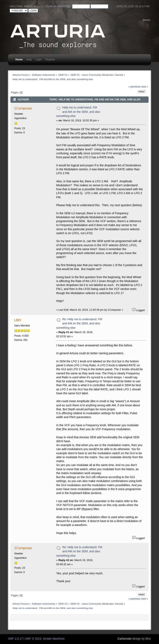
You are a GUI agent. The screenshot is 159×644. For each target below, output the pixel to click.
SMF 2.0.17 (15, 639)
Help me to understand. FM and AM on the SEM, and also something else (78, 112)
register (64, 6)
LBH (17, 320)
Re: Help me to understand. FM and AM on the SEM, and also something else (79, 324)
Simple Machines (54, 639)
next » (145, 87)
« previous (134, 87)
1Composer (23, 108)
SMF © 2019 (33, 639)
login (48, 6)
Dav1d (119, 75)
